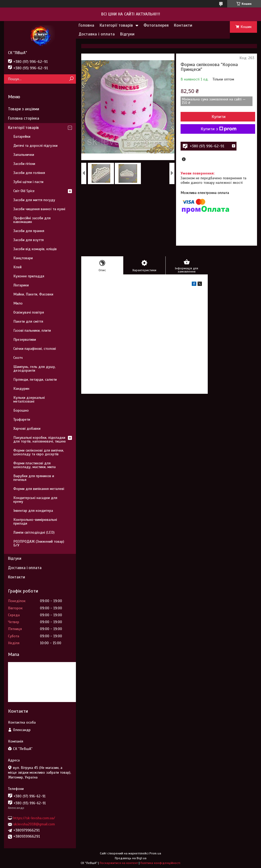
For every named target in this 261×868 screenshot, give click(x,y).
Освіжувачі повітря (29, 312)
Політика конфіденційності (160, 863)
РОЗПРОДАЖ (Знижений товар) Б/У (39, 543)
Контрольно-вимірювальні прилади (35, 522)
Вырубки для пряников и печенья (34, 478)
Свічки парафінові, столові (35, 349)
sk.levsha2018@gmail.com (34, 824)
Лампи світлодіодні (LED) (34, 532)
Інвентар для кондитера (33, 511)
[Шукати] (71, 79)
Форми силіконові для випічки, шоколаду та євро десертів (39, 452)
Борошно (21, 410)
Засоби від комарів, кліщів (35, 249)
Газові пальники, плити (32, 330)
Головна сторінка (24, 118)
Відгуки (127, 34)
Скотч (18, 358)
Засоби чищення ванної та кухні (39, 209)
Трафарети (22, 419)
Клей (17, 267)
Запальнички (24, 155)
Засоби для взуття (28, 240)
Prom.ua (155, 853)
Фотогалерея (156, 25)
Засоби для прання (29, 231)
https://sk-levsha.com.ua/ (34, 818)
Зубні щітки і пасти (28, 182)
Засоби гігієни (24, 164)
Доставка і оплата (97, 34)
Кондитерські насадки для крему (35, 500)
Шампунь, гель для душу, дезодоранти (34, 369)
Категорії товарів (116, 25)
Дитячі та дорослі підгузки (35, 146)
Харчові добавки (27, 429)
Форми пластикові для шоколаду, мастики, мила (34, 465)
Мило (18, 303)
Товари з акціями (24, 109)
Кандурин (21, 389)
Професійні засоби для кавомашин (32, 220)
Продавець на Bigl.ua (131, 858)
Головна (86, 25)
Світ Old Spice (24, 191)
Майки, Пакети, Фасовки (33, 294)
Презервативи (25, 340)
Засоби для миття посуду (34, 200)
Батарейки (22, 137)
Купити (219, 117)
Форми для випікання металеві (39, 489)
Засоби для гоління (29, 173)
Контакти (183, 25)
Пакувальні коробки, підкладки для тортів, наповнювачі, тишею (40, 439)
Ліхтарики (21, 285)
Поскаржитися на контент (119, 863)
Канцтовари (23, 258)
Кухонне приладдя (29, 276)
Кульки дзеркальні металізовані (29, 399)
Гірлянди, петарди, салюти (35, 380)
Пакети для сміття (28, 321)
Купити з (219, 129)
